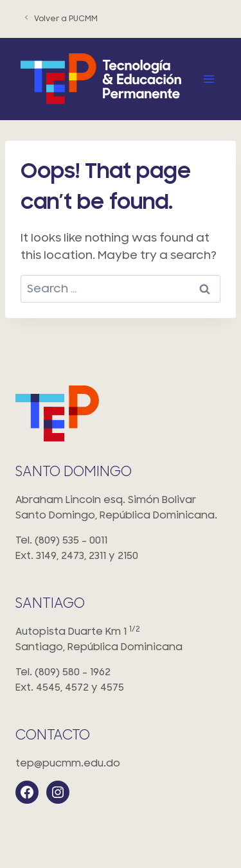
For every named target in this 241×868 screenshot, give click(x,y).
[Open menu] (209, 79)
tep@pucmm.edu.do (68, 763)
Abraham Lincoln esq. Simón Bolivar (121, 509)
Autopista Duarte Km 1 (121, 640)
